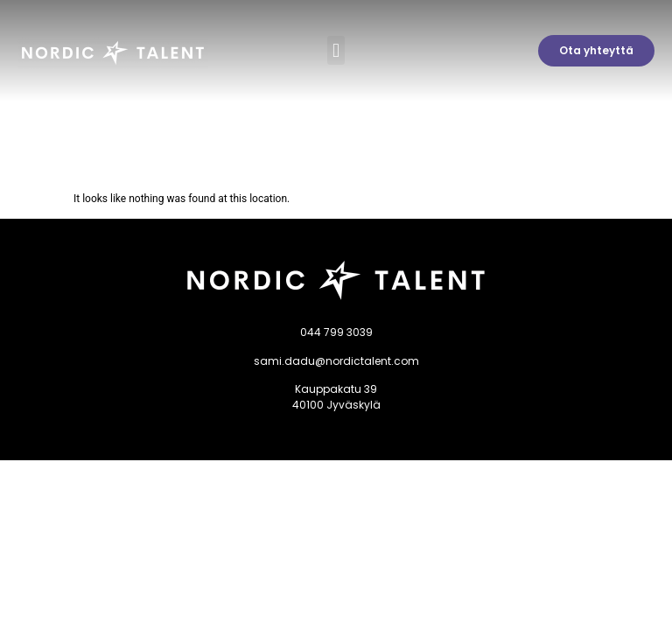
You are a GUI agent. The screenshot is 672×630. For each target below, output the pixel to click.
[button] (336, 50)
